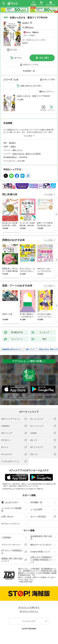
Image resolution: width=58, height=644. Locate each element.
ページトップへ (29, 621)
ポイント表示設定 (38, 517)
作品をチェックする (31, 65)
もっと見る (48, 194)
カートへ (18, 58)
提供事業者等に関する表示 (41, 538)
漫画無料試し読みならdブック (12, 349)
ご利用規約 (6, 538)
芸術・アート (17, 150)
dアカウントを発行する (29, 607)
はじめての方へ (10, 502)
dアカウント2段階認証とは (12, 552)
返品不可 (25, 43)
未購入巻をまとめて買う (31, 86)
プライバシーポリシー (11, 545)
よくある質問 (36, 509)
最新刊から (50, 92)
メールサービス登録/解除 (11, 509)
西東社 (13, 147)
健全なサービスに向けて (41, 545)
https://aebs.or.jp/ (26, 582)
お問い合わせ (7, 517)
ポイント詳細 (29, 35)
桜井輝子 (26, 23)
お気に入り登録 (49, 80)
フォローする (31, 23)
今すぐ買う (44, 58)
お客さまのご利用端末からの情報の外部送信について (41, 560)
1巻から (42, 92)
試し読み (14, 50)
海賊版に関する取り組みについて (12, 560)
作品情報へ (28, 71)
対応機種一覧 (36, 502)
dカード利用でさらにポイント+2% (33, 40)
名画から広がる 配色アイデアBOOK (33, 96)
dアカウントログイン (11, 524)
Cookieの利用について (40, 552)
